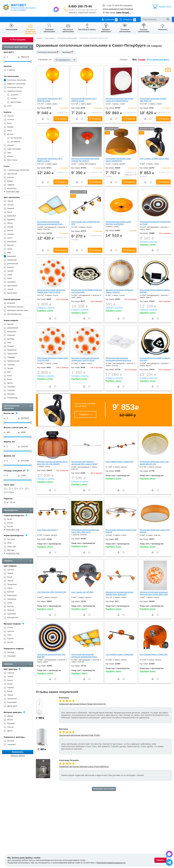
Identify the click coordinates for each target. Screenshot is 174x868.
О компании (7, 19)
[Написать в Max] (56, 9)
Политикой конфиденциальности (111, 863)
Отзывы (71, 19)
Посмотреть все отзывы (104, 789)
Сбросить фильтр (18, 756)
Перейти (84, 415)
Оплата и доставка (22, 19)
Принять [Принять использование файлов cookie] (160, 860)
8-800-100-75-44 (80, 6)
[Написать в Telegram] (169, 863)
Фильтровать (18, 752)
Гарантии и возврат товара (44, 19)
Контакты (61, 19)
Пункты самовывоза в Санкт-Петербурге (118, 9)
